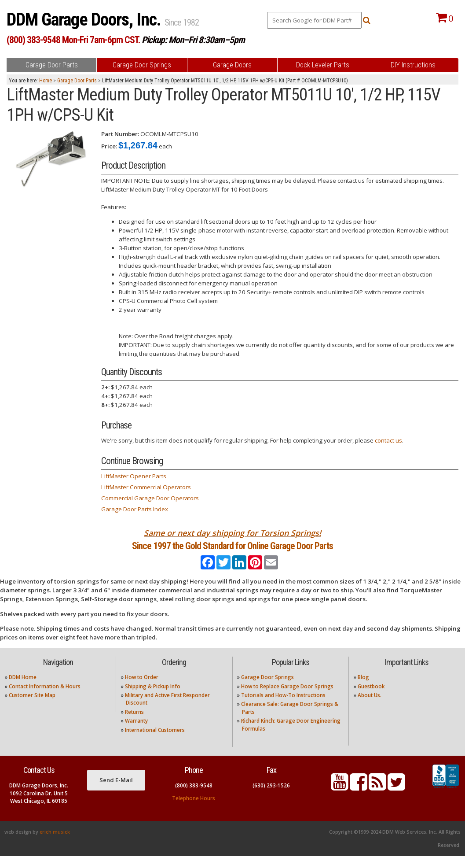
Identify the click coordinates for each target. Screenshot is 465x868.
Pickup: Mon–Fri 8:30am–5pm (193, 40)
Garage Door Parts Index (135, 509)
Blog (363, 689)
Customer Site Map (32, 707)
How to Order (142, 689)
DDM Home (23, 689)
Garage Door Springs (267, 689)
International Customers (155, 741)
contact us (388, 440)
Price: (109, 146)
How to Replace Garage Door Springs (287, 698)
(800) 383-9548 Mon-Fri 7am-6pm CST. (73, 40)
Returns (134, 723)
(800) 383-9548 (194, 797)
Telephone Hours (194, 810)
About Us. (370, 707)
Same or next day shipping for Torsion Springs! (232, 533)
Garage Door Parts (77, 81)
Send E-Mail (116, 791)
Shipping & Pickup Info (153, 698)
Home (46, 81)
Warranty (136, 733)
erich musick (55, 844)
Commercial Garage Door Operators (150, 498)
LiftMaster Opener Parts (134, 476)
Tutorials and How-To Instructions (283, 707)
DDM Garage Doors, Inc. (86, 20)
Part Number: (120, 134)
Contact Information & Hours (45, 698)
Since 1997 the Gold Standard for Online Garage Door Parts (232, 552)
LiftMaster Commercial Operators (146, 487)
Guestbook (371, 698)
